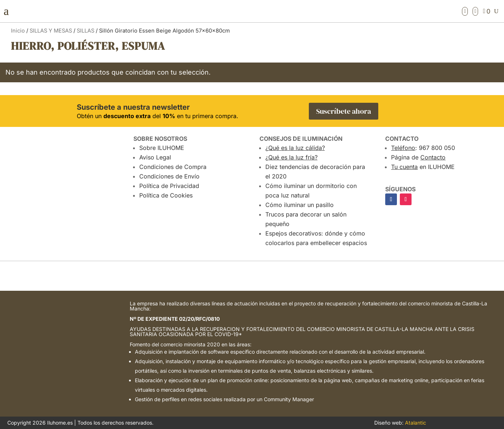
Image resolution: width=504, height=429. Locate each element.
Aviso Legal (155, 157)
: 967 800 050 (423, 148)
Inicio (18, 31)
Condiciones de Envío (169, 176)
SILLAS (86, 31)
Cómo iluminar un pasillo (300, 205)
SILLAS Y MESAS (51, 31)
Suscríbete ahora (344, 111)
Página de (418, 157)
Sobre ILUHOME (162, 148)
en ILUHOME (423, 167)
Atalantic (416, 423)
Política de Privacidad (169, 186)
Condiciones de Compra (173, 167)
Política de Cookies (166, 195)
